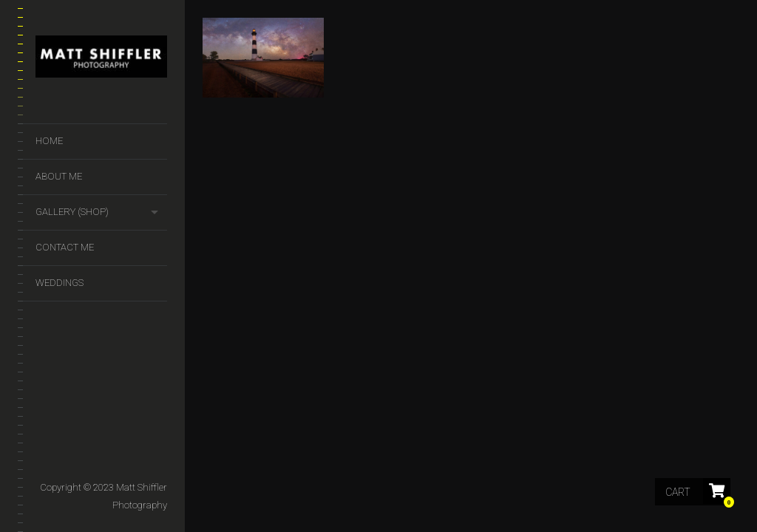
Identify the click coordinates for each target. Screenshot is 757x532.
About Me (59, 176)
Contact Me (65, 247)
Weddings (60, 283)
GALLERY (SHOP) (72, 212)
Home (49, 141)
